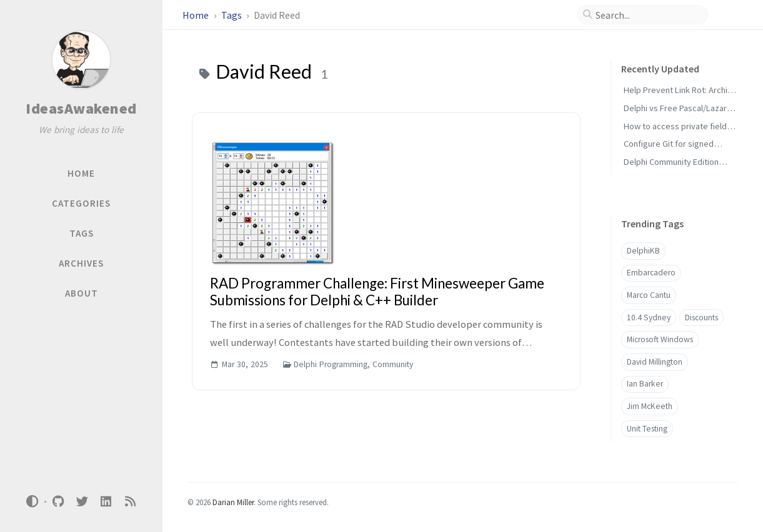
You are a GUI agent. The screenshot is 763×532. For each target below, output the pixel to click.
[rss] (130, 502)
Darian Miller (233, 502)
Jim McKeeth (650, 406)
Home (197, 15)
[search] (647, 15)
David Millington (655, 362)
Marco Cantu (649, 295)
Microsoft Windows (660, 339)
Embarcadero (651, 273)
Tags (232, 15)
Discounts (701, 318)
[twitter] (82, 502)
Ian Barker (645, 384)
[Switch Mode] (32, 501)
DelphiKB (643, 251)
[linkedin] (106, 502)
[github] (58, 502)
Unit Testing (647, 429)
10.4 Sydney (649, 318)
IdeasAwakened (81, 108)
